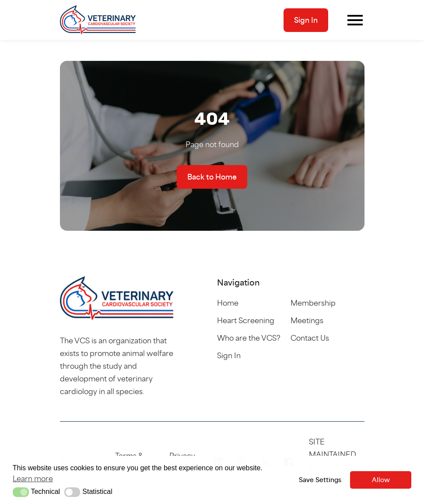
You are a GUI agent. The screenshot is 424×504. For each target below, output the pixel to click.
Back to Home (212, 177)
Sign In (306, 20)
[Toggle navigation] (355, 20)
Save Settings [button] (320, 480)
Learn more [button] (33, 478)
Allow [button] (381, 480)
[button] (21, 492)
